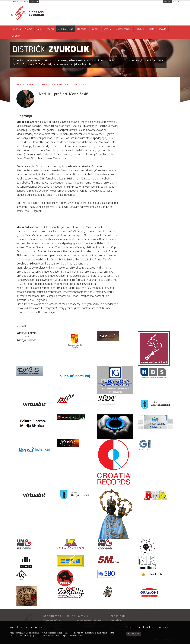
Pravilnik (50, 29)
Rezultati (140, 29)
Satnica (107, 29)
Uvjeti (39, 29)
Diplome (95, 29)
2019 (32, 1)
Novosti (29, 29)
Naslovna (16, 29)
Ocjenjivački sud (65, 29)
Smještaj (162, 29)
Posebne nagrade (123, 29)
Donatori (16, 36)
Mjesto (151, 29)
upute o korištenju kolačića (74, 636)
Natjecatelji (82, 29)
